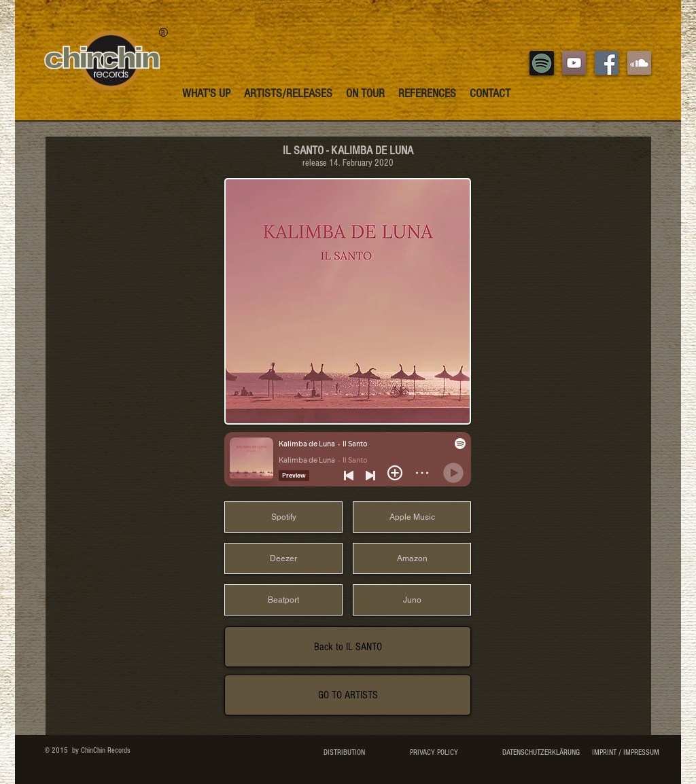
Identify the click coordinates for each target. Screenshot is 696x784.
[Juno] (412, 600)
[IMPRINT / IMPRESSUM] (625, 753)
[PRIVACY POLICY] (434, 753)
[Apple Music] (412, 517)
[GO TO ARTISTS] (348, 695)
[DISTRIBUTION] (344, 753)
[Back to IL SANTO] (348, 647)
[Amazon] (412, 558)
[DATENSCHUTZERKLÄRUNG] (541, 753)
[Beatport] (283, 600)
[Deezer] (283, 558)
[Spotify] (283, 517)
